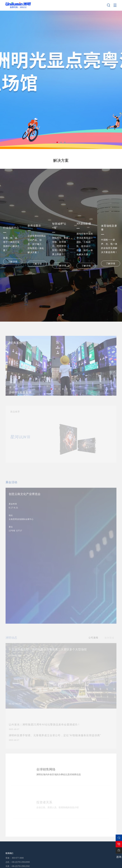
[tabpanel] (61, 80)
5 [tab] (67, 396)
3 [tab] (65, 142)
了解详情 (13, 262)
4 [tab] (63, 396)
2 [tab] (61, 142)
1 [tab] (57, 142)
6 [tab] (71, 396)
